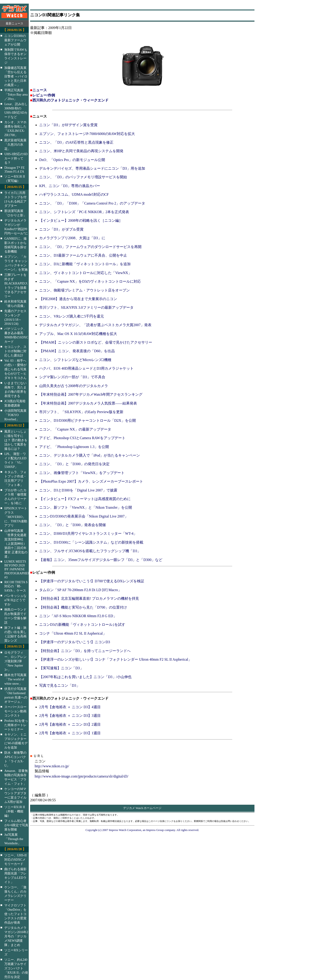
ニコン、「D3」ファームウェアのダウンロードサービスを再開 (90, 247)
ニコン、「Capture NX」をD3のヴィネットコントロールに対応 (90, 281)
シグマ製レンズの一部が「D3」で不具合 (72, 377)
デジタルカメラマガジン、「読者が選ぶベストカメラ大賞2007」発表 (95, 325)
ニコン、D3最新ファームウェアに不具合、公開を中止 (83, 255)
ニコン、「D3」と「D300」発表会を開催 (73, 525)
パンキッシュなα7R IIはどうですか (15, 600)
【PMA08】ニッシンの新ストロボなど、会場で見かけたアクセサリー (96, 342)
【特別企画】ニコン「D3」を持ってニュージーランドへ (85, 651)
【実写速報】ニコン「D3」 (61, 668)
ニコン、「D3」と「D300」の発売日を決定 (74, 464)
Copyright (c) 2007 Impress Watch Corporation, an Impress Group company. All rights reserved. (142, 830)
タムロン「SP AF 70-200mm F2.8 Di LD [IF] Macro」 (80, 590)
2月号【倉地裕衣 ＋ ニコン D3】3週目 (70, 716)
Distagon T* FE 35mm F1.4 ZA (14, 170)
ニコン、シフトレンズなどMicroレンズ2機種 (75, 360)
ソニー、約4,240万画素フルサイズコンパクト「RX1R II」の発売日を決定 (16, 968)
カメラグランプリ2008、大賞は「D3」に (72, 238)
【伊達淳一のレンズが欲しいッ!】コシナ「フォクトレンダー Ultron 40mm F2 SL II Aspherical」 (115, 659)
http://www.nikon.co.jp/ (52, 766)
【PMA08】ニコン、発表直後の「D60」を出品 (77, 351)
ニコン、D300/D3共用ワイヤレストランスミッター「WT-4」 (88, 533)
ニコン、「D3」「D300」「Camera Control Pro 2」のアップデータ (92, 203)
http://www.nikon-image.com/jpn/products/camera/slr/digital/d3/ (81, 776)
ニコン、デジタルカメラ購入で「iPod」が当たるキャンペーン (90, 455)
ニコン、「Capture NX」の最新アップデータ (75, 429)
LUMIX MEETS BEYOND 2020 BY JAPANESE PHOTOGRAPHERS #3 (19, 569)
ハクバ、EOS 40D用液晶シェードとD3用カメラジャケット (86, 368)
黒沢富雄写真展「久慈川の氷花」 (15, 144)
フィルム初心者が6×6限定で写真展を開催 (16, 825)
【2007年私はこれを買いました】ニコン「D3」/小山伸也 (85, 677)
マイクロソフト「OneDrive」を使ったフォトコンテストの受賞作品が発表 (15, 914)
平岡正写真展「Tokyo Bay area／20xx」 (16, 94)
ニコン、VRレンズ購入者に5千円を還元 (72, 316)
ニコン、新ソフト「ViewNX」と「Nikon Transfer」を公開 (86, 507)
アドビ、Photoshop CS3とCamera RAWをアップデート (82, 438)
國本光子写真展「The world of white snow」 (15, 679)
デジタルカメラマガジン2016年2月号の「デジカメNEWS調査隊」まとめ (16, 936)
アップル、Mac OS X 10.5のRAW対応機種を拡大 (78, 334)
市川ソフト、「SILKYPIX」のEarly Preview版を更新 (81, 412)
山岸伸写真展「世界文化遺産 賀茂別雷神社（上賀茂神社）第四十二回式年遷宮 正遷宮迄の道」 (16, 544)
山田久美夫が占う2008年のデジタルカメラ (74, 386)
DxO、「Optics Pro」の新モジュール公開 (72, 160)
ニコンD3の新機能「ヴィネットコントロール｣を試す (82, 625)
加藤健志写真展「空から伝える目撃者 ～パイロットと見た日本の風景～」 (16, 76)
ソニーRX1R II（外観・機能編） (15, 811)
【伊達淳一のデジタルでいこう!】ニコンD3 (75, 642)
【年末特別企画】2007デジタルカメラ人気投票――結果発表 (88, 403)
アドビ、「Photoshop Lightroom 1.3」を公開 (74, 447)
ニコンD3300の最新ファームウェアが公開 (15, 40)
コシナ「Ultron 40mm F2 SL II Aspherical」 (73, 633)
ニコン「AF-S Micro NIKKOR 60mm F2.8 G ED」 (78, 616)
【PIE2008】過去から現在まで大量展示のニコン (78, 299)
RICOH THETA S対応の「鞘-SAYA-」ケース (16, 586)
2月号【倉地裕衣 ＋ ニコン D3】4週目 (70, 707)
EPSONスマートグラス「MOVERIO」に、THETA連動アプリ (16, 517)
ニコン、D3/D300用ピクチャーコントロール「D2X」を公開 (87, 420)
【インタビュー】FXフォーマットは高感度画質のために (85, 499)
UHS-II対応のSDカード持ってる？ (16, 158)
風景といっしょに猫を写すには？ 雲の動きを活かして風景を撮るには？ (16, 440)
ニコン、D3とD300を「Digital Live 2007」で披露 (78, 490)
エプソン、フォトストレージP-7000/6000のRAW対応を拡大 (87, 134)
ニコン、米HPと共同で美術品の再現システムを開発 (81, 151)
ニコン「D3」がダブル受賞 (61, 229)
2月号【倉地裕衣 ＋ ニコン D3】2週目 (70, 724)
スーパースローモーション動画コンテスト (15, 711)
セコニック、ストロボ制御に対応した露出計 (15, 351)
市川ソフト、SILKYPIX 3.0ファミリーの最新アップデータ (86, 307)
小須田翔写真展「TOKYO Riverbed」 (15, 415)
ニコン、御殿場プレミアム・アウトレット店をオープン (84, 290)
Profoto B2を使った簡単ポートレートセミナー (16, 725)
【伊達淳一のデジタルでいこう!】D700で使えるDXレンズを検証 (92, 581)
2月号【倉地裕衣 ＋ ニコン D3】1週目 (70, 733)
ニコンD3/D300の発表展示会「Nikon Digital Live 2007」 (84, 516)
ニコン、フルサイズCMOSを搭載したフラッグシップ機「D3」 (90, 551)
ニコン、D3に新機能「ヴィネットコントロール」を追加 (85, 264)
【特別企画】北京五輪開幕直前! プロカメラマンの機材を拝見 (89, 598)
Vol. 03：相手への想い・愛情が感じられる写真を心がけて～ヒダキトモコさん (15, 369)
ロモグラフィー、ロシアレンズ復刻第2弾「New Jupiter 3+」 (15, 661)
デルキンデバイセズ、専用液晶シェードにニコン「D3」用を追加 (92, 168)
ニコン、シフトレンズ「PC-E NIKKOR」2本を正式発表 (84, 212)
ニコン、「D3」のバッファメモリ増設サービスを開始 (83, 177)
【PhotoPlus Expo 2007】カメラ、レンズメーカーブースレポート (91, 481)
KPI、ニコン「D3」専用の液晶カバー (70, 186)
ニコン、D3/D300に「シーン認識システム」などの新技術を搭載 (91, 542)
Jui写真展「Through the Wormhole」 (14, 839)
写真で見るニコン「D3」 (60, 685)
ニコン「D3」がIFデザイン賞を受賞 (68, 125)
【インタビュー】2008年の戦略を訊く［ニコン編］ (81, 220)
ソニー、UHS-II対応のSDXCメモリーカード (15, 860)
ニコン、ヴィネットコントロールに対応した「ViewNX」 (85, 273)
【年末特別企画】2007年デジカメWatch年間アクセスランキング (91, 394)
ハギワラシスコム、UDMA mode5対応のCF (74, 194)
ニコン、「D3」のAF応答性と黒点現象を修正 (76, 142)
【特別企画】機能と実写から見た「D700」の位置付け (83, 607)
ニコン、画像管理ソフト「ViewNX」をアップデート (82, 473)
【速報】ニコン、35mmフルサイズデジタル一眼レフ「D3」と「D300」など (101, 560)
